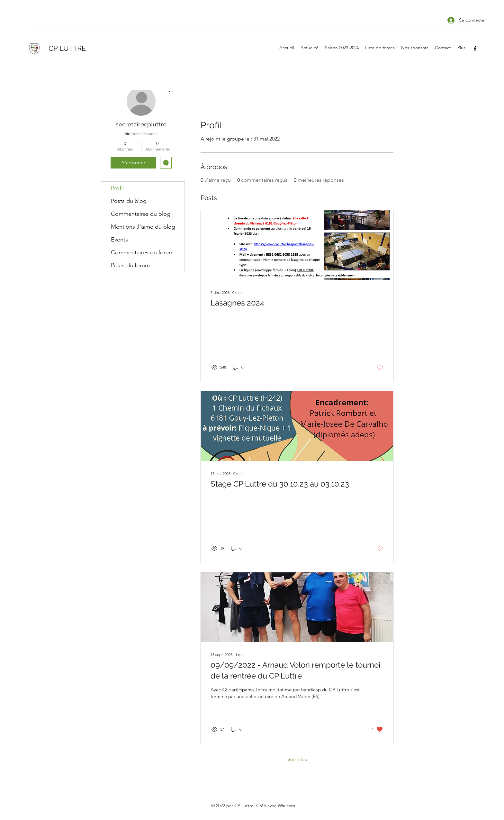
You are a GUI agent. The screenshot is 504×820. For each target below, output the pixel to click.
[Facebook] (475, 49)
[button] (342, 48)
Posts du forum (130, 265)
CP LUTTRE (67, 48)
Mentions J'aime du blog (143, 227)
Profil (117, 188)
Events (119, 240)
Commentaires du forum (142, 252)
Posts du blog (129, 201)
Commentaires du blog (141, 214)
